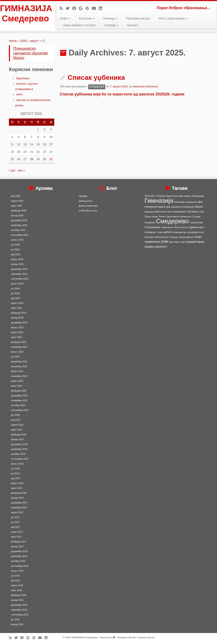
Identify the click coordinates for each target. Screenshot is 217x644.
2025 (23, 41)
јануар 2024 (17, 318)
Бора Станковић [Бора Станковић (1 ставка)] (175, 196)
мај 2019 (16, 420)
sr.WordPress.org (88, 211)
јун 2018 (15, 473)
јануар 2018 (17, 498)
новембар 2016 (19, 556)
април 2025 (17, 259)
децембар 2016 (19, 551)
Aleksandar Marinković (145, 87)
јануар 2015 (17, 624)
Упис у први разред (173, 18)
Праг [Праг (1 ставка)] (202, 212)
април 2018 (17, 483)
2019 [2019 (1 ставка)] (147, 196)
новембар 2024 (19, 274)
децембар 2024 (19, 269)
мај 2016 (16, 581)
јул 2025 (15, 245)
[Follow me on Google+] (82, 8)
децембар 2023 (19, 323)
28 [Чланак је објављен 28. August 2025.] (32, 159)
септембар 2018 (20, 459)
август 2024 (17, 284)
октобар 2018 (18, 454)
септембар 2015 (20, 615)
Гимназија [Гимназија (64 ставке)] (159, 201)
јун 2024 (15, 293)
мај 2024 (16, 298)
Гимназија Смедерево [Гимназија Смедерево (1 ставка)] (186, 202)
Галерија (111, 25)
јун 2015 (15, 619)
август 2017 (17, 512)
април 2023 (17, 332)
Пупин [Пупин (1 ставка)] (162, 217)
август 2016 (17, 571)
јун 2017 (15, 522)
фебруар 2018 (19, 493)
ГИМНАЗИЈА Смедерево (25, 14)
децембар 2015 (19, 605)
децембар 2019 (19, 396)
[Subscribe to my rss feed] (63, 8)
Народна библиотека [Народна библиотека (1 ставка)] (155, 212)
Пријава (83, 196)
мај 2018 (16, 478)
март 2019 (17, 430)
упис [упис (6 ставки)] (165, 241)
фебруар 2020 (19, 391)
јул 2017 (15, 517)
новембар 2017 (19, 507)
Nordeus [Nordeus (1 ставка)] (161, 196)
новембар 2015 (19, 610)
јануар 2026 (17, 215)
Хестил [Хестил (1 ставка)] (184, 227)
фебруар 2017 (19, 542)
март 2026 (17, 206)
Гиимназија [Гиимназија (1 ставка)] (198, 196)
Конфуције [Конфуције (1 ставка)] (188, 207)
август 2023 (17, 327)
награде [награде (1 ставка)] (174, 237)
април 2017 (17, 532)
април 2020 (17, 381)
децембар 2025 (19, 220)
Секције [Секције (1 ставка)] (197, 217)
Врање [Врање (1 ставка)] (188, 196)
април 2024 (17, 303)
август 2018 (17, 464)
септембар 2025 (20, 235)
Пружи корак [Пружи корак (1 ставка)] (151, 217)
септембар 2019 (20, 410)
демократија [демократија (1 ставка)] (180, 232)
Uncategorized (97, 87)
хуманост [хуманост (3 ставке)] (161, 247)
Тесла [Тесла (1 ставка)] (177, 227)
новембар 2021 (19, 366)
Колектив (87, 18)
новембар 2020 (19, 376)
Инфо (65, 18)
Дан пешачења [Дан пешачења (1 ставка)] (174, 207)
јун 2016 (15, 576)
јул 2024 (15, 288)
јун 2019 (15, 415)
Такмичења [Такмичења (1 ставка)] (167, 227)
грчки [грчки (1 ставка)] (160, 232)
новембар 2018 (19, 449)
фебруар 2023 (19, 342)
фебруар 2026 (19, 211)
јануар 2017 (17, 546)
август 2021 (17, 371)
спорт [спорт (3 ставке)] (198, 237)
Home (13, 41)
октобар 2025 (18, 230)
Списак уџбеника (96, 77)
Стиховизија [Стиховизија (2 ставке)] (152, 227)
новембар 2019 (19, 400)
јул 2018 (15, 469)
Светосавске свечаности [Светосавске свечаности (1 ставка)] (179, 217)
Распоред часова (138, 18)
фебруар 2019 (19, 434)
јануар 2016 (17, 600)
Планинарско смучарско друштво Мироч (31, 53)
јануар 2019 (17, 439)
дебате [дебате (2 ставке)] (168, 232)
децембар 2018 (19, 444)
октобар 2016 (18, 561)
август (34, 41)
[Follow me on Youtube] (95, 8)
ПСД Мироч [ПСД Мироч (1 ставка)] (192, 212)
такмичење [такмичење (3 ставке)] (152, 242)
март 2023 (17, 337)
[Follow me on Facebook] (76, 8)
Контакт (132, 25)
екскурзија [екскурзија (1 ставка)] (192, 232)
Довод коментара (88, 206)
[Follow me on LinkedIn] (102, 8)
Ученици (110, 18)
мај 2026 (16, 196)
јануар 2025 (17, 264)
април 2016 (17, 585)
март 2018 (17, 488)
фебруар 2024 (19, 313)
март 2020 (17, 386)
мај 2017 (16, 527)
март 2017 (17, 537)
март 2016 (17, 590)
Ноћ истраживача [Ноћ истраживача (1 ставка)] (176, 212)
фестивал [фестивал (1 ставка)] (175, 242)
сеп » (21, 170)
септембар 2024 (20, 279)
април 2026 (17, 201)
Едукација (23, 78)
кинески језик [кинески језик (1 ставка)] (162, 237)
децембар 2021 (19, 361)
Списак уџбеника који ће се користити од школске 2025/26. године (123, 94)
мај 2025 (16, 254)
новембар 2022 (19, 347)
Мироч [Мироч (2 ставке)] (199, 207)
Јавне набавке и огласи (79, 25)
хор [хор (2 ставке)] (183, 242)
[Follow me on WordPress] (88, 8)
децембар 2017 (19, 503)
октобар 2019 (18, 405)
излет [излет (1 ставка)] (201, 232)
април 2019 (17, 425)
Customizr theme (145, 637)
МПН (19, 94)
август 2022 (17, 352)
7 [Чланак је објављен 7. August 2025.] (32, 137)
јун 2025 (15, 250)
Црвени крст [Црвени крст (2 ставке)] (197, 227)
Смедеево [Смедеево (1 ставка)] (150, 222)
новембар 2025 (19, 225)
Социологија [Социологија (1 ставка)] (196, 222)
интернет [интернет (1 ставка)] (149, 237)
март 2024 (17, 308)
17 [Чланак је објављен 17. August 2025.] (51, 144)
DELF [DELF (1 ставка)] (153, 196)
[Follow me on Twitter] (69, 8)
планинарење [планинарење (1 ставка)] (186, 237)
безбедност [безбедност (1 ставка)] (150, 232)
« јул (12, 170)
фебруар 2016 (19, 595)
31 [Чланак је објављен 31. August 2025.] (51, 159)
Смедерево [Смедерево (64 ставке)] (172, 221)
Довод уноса (86, 201)
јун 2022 (15, 357)
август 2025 (17, 240)
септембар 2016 (20, 566)
